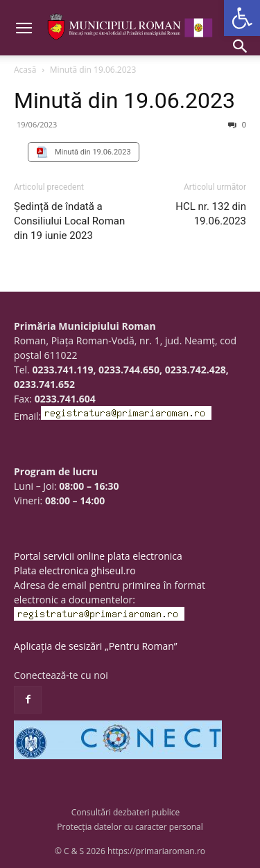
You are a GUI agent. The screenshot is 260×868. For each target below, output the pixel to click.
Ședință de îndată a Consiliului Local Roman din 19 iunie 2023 (69, 221)
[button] (242, 18)
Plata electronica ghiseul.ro (75, 570)
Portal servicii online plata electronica (98, 556)
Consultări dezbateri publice (126, 812)
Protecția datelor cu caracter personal (130, 827)
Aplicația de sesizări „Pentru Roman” (96, 646)
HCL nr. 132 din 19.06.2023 (211, 214)
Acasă (25, 70)
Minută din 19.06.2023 (124, 100)
